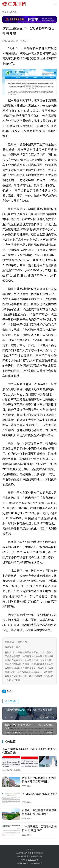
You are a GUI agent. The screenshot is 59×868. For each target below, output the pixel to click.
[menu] (54, 4)
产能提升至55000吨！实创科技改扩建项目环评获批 (39, 780)
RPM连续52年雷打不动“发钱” (39, 794)
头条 (9, 691)
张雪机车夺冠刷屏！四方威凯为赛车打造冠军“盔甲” (39, 812)
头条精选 (24, 41)
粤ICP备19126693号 (29, 860)
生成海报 (10, 701)
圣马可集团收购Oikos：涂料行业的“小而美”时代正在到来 (29, 751)
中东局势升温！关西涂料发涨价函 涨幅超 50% (39, 829)
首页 (4, 12)
